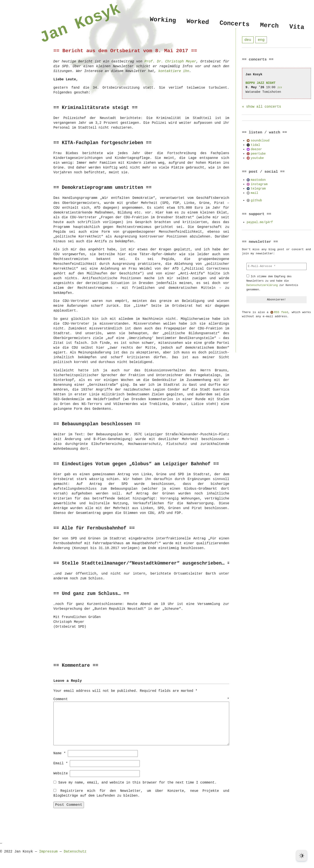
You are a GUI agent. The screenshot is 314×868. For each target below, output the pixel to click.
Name (60, 753)
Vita (297, 27)
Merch (269, 26)
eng (261, 40)
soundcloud (260, 141)
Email (61, 763)
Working (163, 20)
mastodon (258, 180)
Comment (141, 699)
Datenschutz (75, 851)
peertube (258, 154)
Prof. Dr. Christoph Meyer (170, 62)
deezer (256, 149)
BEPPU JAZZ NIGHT (260, 83)
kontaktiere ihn (174, 71)
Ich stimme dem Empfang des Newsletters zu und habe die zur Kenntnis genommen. (272, 283)
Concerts (235, 24)
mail (254, 193)
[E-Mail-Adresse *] (276, 267)
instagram (259, 184)
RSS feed (281, 313)
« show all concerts (262, 107)
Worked (198, 22)
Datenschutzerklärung (262, 285)
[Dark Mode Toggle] (302, 856)
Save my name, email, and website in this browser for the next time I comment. (137, 782)
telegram (258, 189)
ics (280, 88)
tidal (255, 145)
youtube (257, 158)
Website (61, 773)
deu (248, 40)
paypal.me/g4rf (260, 222)
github (256, 201)
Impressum (48, 851)
